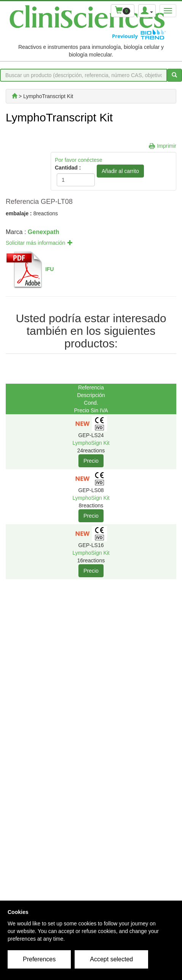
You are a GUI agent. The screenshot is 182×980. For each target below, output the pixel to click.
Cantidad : (68, 168)
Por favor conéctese (79, 160)
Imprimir (167, 146)
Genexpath (44, 232)
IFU (50, 269)
